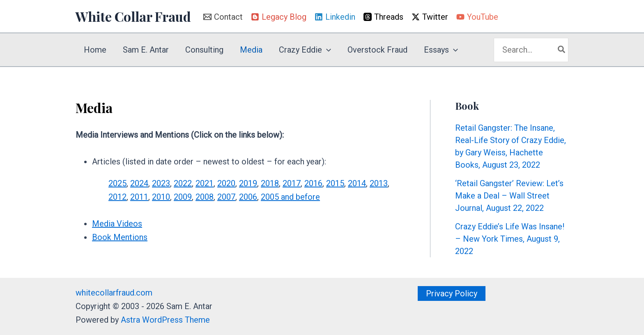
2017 (292, 183)
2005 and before (290, 197)
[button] (452, 293)
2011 (139, 197)
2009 (183, 197)
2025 (117, 183)
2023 (161, 183)
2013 (379, 183)
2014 (357, 183)
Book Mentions (120, 237)
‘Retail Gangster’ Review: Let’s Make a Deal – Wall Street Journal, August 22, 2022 (509, 196)
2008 (205, 197)
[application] (327, 50)
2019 (248, 183)
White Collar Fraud (133, 16)
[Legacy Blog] (279, 17)
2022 (183, 183)
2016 (313, 183)
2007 (226, 197)
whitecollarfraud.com (114, 293)
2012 (117, 197)
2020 (226, 183)
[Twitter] (430, 17)
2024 (139, 183)
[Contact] (223, 17)
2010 (161, 197)
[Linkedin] (335, 17)
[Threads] (383, 17)
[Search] (562, 50)
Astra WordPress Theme (165, 320)
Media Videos (117, 224)
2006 (248, 197)
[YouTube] (477, 17)
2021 (205, 183)
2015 (335, 183)
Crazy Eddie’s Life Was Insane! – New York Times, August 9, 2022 (510, 239)
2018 (270, 183)
